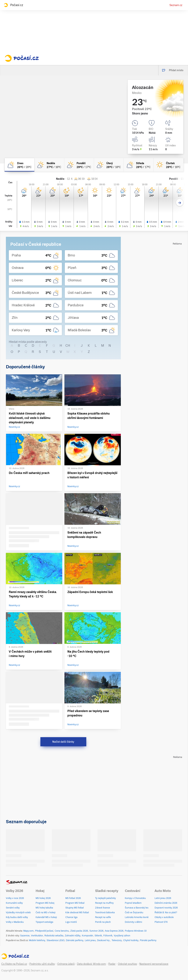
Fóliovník (108, 936)
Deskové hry (104, 940)
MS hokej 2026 (43, 898)
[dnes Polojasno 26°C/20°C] (19, 165)
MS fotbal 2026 (73, 898)
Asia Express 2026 (114, 931)
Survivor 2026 (96, 931)
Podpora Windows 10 (136, 931)
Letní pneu (90, 940)
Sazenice (25, 936)
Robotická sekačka (54, 936)
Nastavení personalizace (154, 964)
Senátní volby (13, 908)
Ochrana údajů (66, 964)
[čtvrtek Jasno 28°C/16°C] (169, 165)
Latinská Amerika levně (137, 917)
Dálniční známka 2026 (166, 903)
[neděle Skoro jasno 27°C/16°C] (49, 165)
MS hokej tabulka (44, 908)
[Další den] (180, 203)
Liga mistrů (71, 922)
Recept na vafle (103, 917)
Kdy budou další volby (17, 917)
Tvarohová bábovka (105, 913)
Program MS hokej (45, 903)
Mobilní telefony (37, 940)
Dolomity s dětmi (133, 922)
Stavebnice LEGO (56, 940)
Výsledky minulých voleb (18, 913)
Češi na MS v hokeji (46, 913)
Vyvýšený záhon (122, 936)
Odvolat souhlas (127, 964)
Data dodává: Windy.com (91, 964)
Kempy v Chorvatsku (135, 898)
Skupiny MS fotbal (75, 908)
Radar (112, 964)
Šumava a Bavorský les (137, 908)
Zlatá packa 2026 (79, 931)
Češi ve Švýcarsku (134, 913)
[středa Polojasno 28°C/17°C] (139, 165)
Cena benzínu (62, 931)
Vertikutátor (37, 936)
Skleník (98, 936)
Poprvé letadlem (133, 903)
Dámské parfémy (75, 940)
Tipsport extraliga (44, 922)
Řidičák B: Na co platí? (166, 913)
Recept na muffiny (104, 903)
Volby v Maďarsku (15, 922)
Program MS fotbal (75, 903)
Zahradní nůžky (73, 936)
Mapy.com (28, 931)
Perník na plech (103, 922)
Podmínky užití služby (42, 964)
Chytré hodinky (131, 940)
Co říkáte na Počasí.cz (14, 964)
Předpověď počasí (44, 931)
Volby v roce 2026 (15, 898)
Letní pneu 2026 (163, 898)
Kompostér (87, 936)
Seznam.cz (176, 5)
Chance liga (71, 917)
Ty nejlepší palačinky (105, 898)
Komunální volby (14, 903)
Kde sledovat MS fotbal (77, 913)
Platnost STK (161, 922)
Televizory (117, 940)
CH (68, 345)
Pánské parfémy (148, 940)
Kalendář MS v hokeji (46, 917)
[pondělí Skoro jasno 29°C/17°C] (79, 165)
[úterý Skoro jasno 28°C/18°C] (109, 165)
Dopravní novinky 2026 (166, 908)
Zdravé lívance (103, 908)
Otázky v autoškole (164, 917)
